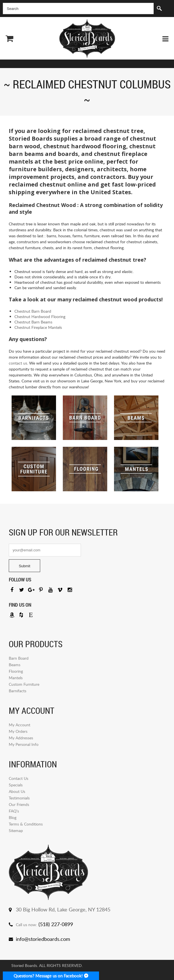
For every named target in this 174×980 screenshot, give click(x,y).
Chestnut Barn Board (33, 311)
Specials (16, 785)
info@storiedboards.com (43, 939)
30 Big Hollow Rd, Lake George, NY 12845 (63, 909)
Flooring (16, 671)
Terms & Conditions (26, 824)
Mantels (16, 678)
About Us (17, 791)
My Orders (18, 731)
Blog (13, 817)
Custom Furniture (24, 684)
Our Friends (19, 804)
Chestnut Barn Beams (33, 322)
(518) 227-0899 (56, 924)
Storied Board (87, 39)
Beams (15, 665)
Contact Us (19, 778)
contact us (18, 363)
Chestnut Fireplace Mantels (38, 327)
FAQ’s (14, 811)
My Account (20, 725)
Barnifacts (18, 691)
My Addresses (21, 738)
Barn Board (19, 658)
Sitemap (16, 830)
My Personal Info (24, 744)
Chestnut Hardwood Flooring (40, 317)
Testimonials (19, 798)
